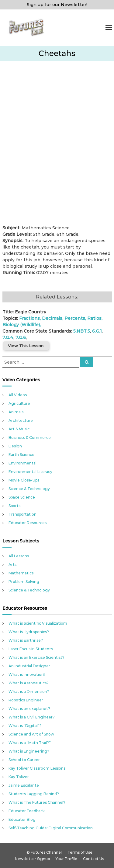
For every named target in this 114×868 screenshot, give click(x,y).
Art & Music (19, 429)
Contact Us (93, 859)
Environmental (22, 463)
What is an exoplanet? (29, 709)
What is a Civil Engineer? (32, 717)
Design (15, 446)
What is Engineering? (29, 751)
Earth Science (21, 455)
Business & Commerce (30, 438)
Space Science (22, 497)
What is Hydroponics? (29, 632)
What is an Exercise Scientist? (36, 657)
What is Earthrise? (26, 640)
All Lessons (19, 556)
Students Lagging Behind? (34, 794)
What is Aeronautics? (29, 683)
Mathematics (21, 573)
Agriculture (19, 403)
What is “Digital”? (25, 726)
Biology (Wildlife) (21, 325)
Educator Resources (28, 523)
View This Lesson (26, 346)
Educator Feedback (27, 811)
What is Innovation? (27, 674)
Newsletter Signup (32, 859)
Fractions (29, 318)
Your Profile (66, 859)
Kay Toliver (19, 777)
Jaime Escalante (24, 785)
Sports (14, 506)
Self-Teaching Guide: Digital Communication (51, 828)
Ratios (94, 318)
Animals (16, 412)
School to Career (24, 760)
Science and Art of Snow (31, 734)
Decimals (52, 318)
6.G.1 (97, 331)
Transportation (22, 514)
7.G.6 (21, 337)
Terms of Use (80, 852)
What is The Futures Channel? (37, 802)
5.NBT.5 (82, 331)
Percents (75, 318)
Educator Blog (22, 819)
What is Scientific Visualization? (38, 623)
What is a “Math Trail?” (30, 743)
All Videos (18, 395)
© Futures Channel (44, 852)
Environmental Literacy (30, 472)
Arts (12, 565)
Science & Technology (29, 489)
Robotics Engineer (26, 700)
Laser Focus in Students (31, 649)
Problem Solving (24, 582)
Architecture (21, 420)
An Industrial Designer (29, 666)
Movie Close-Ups (24, 480)
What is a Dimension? (29, 692)
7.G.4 (8, 337)
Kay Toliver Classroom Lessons (37, 768)
